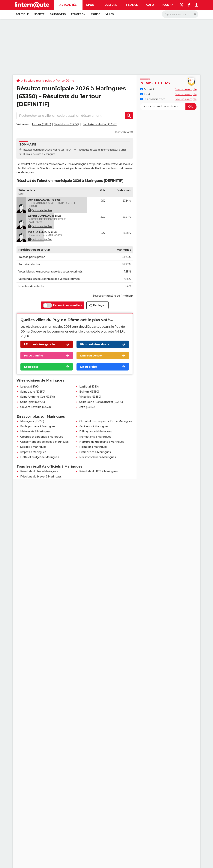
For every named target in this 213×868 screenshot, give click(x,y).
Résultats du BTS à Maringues (98, 471)
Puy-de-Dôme (65, 81)
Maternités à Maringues (35, 431)
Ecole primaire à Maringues (38, 426)
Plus (168, 5)
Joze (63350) (87, 407)
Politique (22, 14)
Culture (111, 5)
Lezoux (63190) (42, 124)
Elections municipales (38, 81)
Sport (91, 5)
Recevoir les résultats (63, 305)
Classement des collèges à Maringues (44, 442)
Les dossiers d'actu (153, 99)
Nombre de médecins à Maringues (102, 442)
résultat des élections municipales (42, 164)
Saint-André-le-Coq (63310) (100, 124)
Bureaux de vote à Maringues (39, 154)
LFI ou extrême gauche (40, 344)
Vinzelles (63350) (90, 397)
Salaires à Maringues (33, 447)
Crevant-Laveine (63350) (36, 407)
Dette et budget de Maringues (40, 457)
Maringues (83, 150)
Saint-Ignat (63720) (33, 402)
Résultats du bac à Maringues (39, 471)
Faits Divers (58, 14)
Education (78, 14)
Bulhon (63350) (89, 392)
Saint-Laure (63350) (67, 124)
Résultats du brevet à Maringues (41, 477)
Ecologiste (31, 367)
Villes (109, 14)
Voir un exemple (186, 89)
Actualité (147, 89)
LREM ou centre (91, 356)
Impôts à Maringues (33, 452)
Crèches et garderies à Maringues (42, 437)
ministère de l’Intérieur (118, 296)
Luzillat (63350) (89, 387)
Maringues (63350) (32, 421)
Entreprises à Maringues (95, 452)
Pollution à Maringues (93, 447)
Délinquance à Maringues (96, 431)
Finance (132, 5)
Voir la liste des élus (40, 210)
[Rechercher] (180, 14)
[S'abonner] (168, 107)
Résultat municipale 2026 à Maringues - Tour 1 (48, 150)
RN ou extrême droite (95, 344)
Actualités (68, 5)
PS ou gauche (34, 356)
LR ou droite (88, 367)
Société (39, 14)
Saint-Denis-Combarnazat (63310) (101, 402)
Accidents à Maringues (94, 426)
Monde (96, 14)
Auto (150, 5)
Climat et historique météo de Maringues (106, 421)
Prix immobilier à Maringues (98, 457)
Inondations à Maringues (95, 437)
